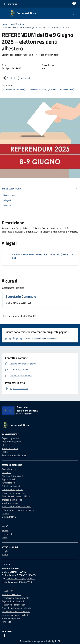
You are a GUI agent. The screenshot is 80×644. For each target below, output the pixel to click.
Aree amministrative (12, 442)
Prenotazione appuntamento (15, 598)
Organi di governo (10, 438)
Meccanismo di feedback (13, 605)
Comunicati (7, 534)
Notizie (5, 531)
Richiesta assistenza (11, 594)
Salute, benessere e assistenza (16, 507)
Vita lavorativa (9, 517)
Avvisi (5, 537)
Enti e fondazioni (10, 448)
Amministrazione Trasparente (16, 611)
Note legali (7, 622)
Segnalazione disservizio (13, 601)
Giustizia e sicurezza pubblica (16, 496)
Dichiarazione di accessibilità (15, 615)
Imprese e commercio (12, 500)
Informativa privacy (11, 618)
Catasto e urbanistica (12, 486)
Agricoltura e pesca (11, 469)
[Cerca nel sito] (72, 13)
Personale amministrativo (14, 455)
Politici (5, 452)
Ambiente (6, 472)
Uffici (4, 445)
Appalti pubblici (9, 479)
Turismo (6, 513)
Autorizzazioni (9, 483)
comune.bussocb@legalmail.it (21, 579)
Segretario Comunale (21, 296)
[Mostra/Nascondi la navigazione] (3, 13)
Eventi (5, 555)
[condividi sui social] (8, 78)
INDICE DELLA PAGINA (40, 189)
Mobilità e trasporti (11, 503)
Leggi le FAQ (8, 591)
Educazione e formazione (14, 493)
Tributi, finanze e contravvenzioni (18, 510)
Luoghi (5, 551)
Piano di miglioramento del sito (17, 608)
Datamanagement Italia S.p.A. (44, 641)
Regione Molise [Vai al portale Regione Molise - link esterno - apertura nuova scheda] (11, 4)
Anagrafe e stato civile (12, 476)
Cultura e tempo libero (12, 489)
